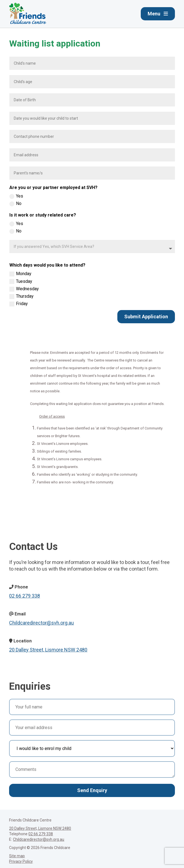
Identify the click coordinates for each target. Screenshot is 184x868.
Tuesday (21, 281)
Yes (16, 196)
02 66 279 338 (25, 596)
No (15, 204)
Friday (19, 304)
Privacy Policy (21, 861)
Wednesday (24, 289)
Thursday (21, 296)
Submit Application (146, 317)
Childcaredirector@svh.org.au (41, 623)
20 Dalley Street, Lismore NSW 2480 (48, 650)
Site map (17, 856)
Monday (20, 274)
